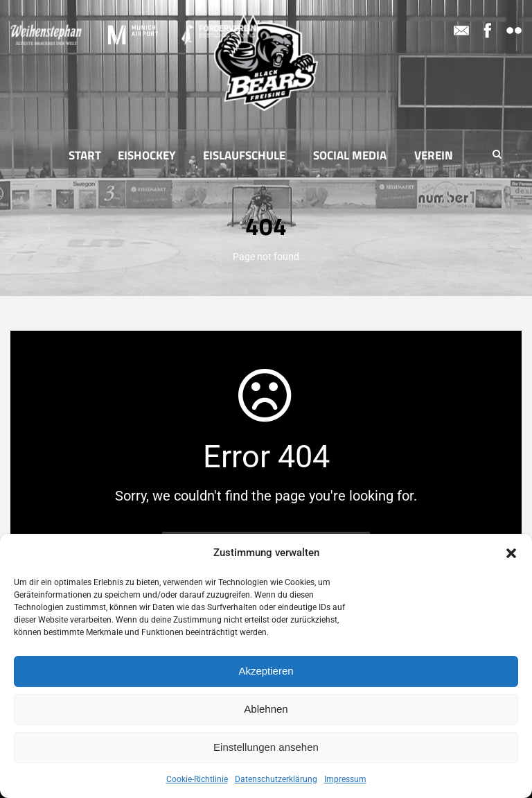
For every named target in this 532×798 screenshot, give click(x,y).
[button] (511, 553)
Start (85, 155)
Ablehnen (266, 709)
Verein (434, 155)
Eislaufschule (244, 155)
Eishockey (147, 155)
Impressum (345, 779)
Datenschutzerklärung (276, 779)
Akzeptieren (266, 671)
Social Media (350, 155)
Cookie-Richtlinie (197, 779)
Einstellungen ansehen (266, 747)
